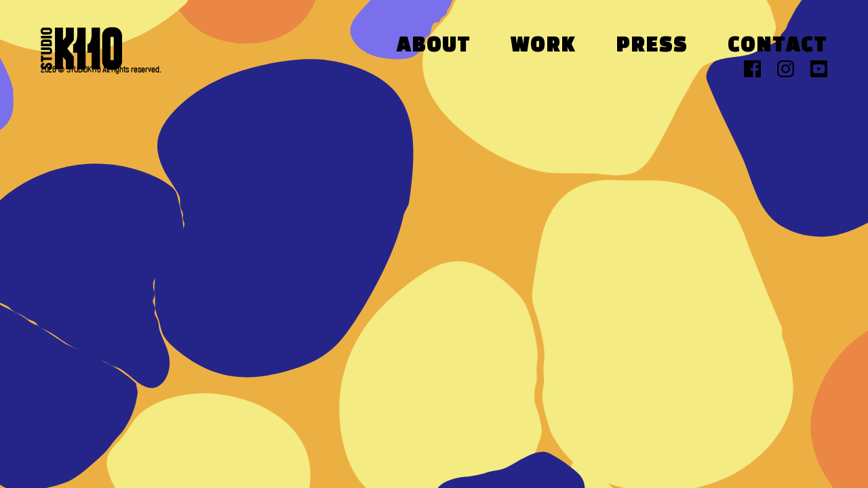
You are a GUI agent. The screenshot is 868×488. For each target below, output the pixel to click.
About (434, 46)
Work (543, 46)
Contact (777, 46)
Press (652, 46)
